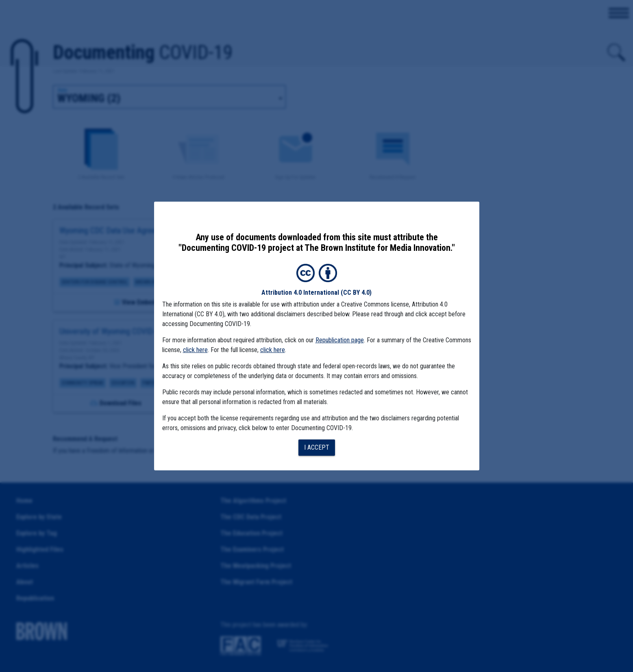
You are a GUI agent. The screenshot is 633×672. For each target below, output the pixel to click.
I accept (317, 447)
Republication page (340, 340)
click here (195, 350)
